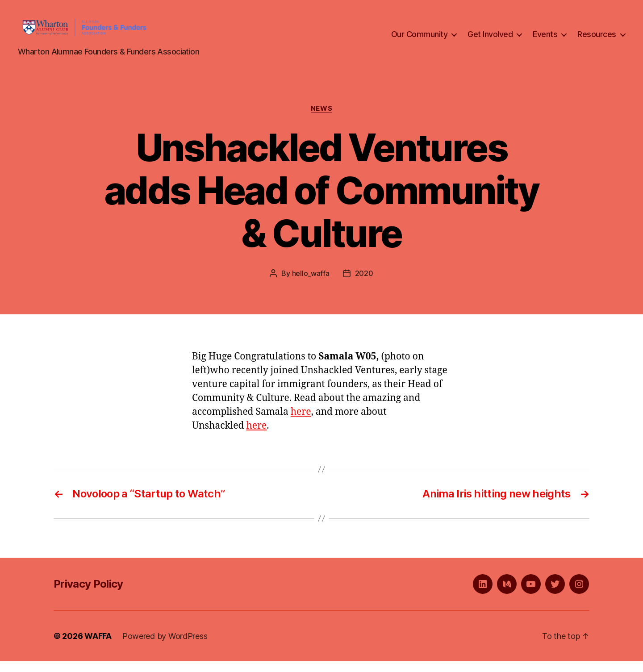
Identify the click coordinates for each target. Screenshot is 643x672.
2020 (364, 284)
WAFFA (98, 647)
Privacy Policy (88, 595)
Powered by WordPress (165, 647)
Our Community (420, 40)
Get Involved (490, 40)
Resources (597, 40)
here (301, 423)
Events (545, 40)
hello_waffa (311, 284)
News (321, 119)
